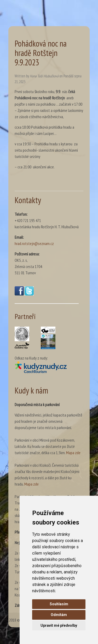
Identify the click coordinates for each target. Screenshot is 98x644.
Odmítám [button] (59, 615)
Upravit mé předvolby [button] (59, 625)
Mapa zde (73, 453)
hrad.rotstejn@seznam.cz (34, 243)
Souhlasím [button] (59, 604)
